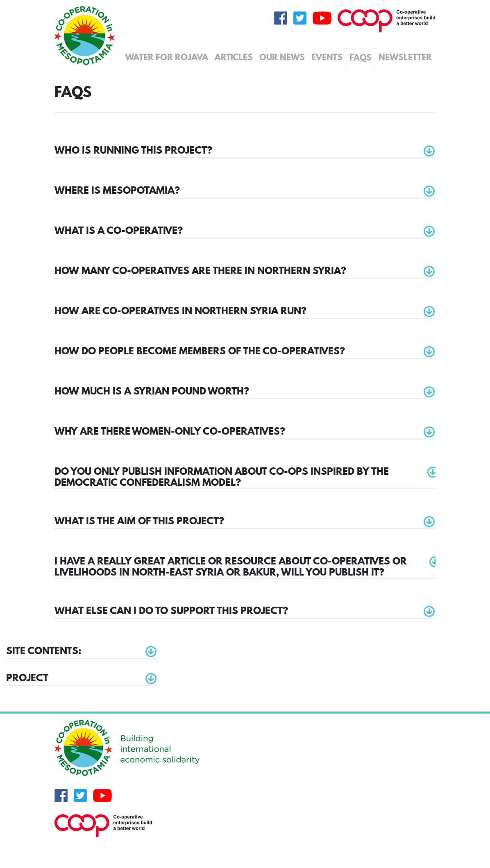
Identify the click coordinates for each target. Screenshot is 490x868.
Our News (282, 57)
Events (327, 57)
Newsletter (405, 57)
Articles (234, 57)
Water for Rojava (167, 57)
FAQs (361, 57)
